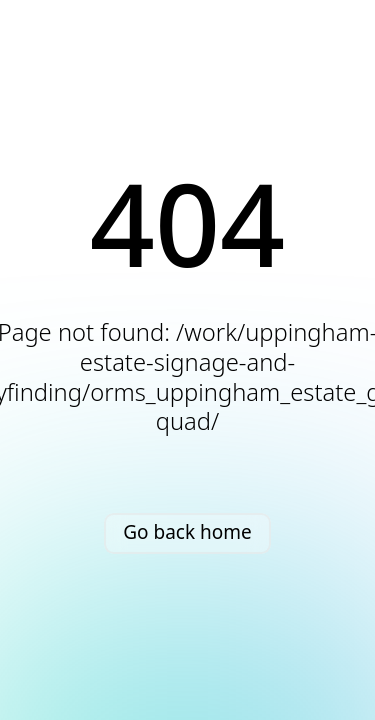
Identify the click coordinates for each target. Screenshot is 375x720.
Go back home (187, 532)
